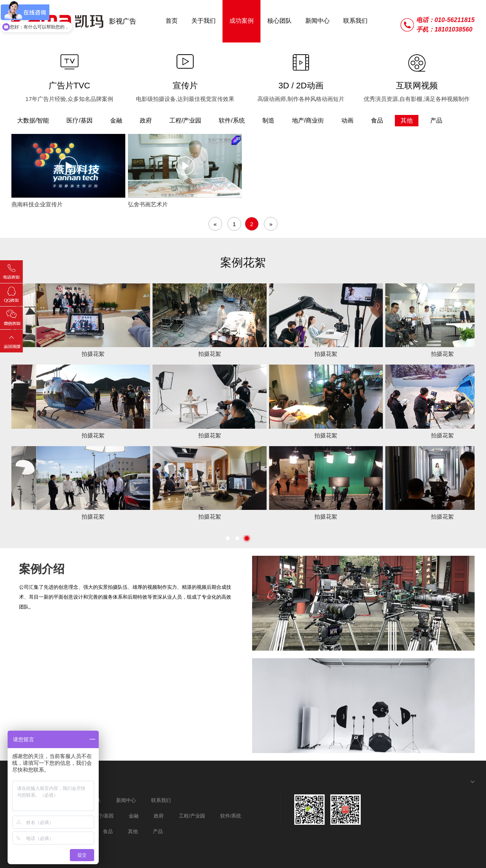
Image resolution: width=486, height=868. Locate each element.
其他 (133, 831)
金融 (134, 816)
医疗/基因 (103, 816)
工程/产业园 (192, 816)
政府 (159, 816)
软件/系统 (231, 816)
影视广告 (123, 21)
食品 (108, 831)
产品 (158, 831)
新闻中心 (126, 800)
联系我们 (161, 800)
